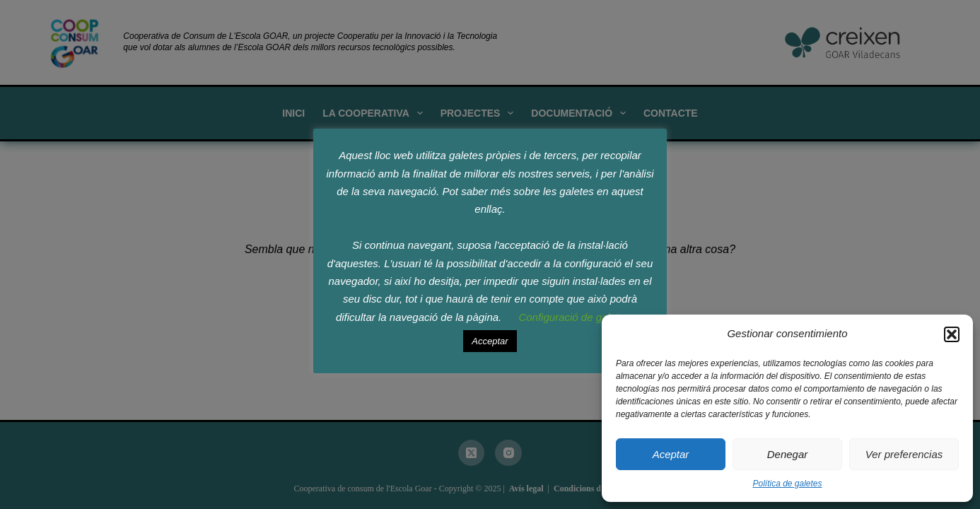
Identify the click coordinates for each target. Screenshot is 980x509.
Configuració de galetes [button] (574, 317)
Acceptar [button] (490, 341)
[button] (952, 334)
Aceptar (671, 454)
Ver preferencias (904, 454)
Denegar (788, 454)
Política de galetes (787, 484)
